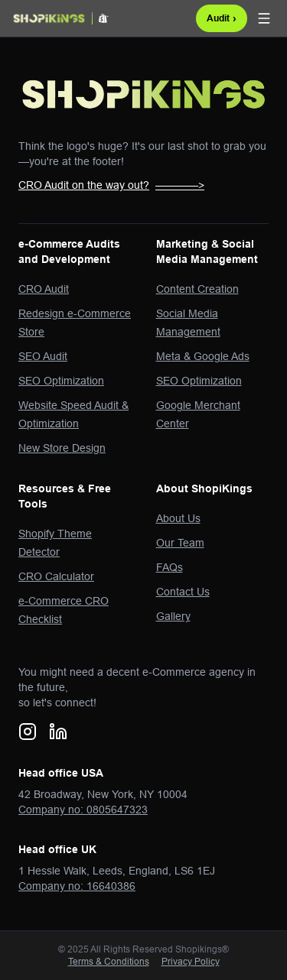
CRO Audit (44, 289)
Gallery (173, 616)
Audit (222, 18)
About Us (178, 518)
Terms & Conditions (109, 961)
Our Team (180, 543)
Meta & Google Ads (203, 356)
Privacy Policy (191, 961)
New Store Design (62, 448)
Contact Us (183, 592)
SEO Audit (43, 356)
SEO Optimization (61, 381)
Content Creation (197, 289)
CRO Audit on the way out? (111, 185)
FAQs (170, 567)
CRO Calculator (56, 576)
